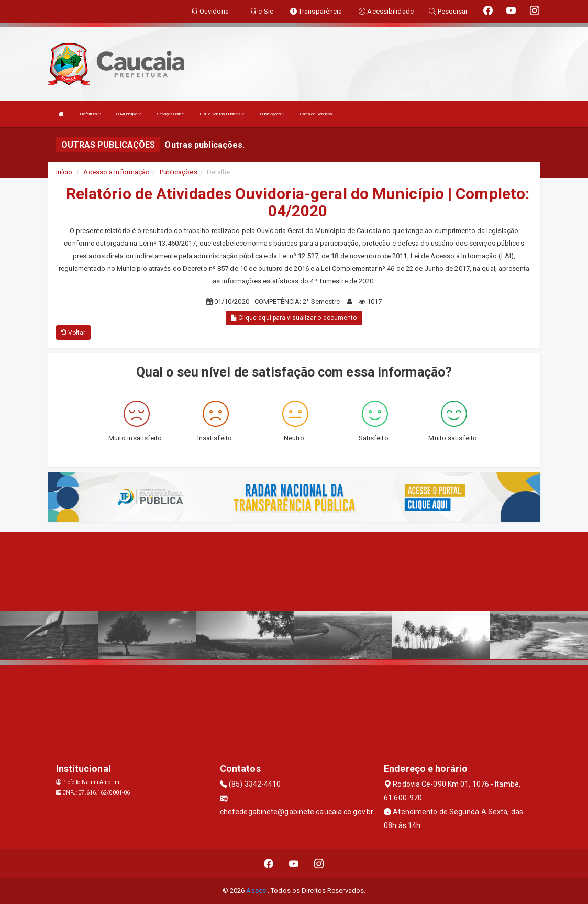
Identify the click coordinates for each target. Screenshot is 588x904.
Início (64, 172)
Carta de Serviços (316, 114)
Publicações (272, 114)
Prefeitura (90, 114)
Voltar (74, 333)
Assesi (257, 891)
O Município (129, 114)
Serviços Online (170, 114)
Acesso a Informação (117, 172)
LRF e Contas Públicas (222, 114)
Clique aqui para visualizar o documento (294, 318)
